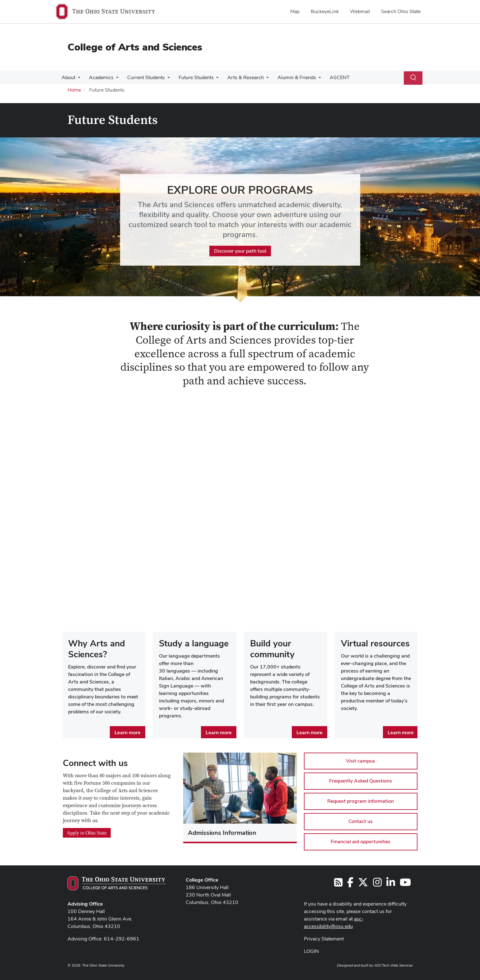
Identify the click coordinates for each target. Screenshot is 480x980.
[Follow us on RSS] (338, 884)
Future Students (192, 77)
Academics (99, 77)
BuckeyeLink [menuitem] (325, 11)
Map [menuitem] (295, 11)
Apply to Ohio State (87, 833)
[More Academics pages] (114, 79)
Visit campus (361, 761)
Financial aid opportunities (361, 842)
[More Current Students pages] (164, 79)
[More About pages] (77, 79)
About (68, 77)
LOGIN (311, 951)
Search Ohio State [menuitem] (401, 11)
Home (74, 90)
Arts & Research (240, 77)
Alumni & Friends (290, 77)
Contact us (361, 821)
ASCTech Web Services (394, 965)
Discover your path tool (240, 251)
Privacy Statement (324, 939)
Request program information (361, 801)
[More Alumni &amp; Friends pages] (312, 79)
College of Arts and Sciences (135, 47)
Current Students (143, 77)
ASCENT (332, 77)
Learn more (128, 733)
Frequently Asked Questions (361, 781)
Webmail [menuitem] (360, 11)
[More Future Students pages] (212, 79)
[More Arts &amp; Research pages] (261, 79)
